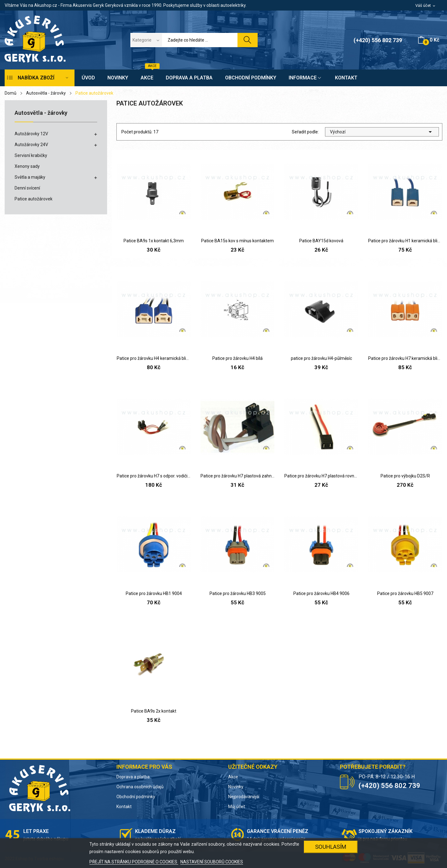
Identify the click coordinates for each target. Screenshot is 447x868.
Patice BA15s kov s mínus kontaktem (237, 241)
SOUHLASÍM (331, 847)
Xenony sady (27, 166)
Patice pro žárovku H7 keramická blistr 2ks (405, 358)
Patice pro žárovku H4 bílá (237, 358)
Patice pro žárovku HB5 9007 (405, 593)
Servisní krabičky (31, 155)
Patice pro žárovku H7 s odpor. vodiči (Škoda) (154, 476)
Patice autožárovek (34, 199)
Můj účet (237, 807)
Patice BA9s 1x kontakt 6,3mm (154, 241)
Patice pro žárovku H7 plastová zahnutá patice (237, 476)
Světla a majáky (30, 177)
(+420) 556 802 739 (378, 40)
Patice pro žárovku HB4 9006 (321, 593)
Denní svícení (27, 188)
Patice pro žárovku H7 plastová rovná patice (321, 476)
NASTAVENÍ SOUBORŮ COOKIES (212, 862)
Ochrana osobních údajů (140, 787)
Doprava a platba (133, 777)
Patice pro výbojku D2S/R (405, 476)
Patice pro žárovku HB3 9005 (238, 593)
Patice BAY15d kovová (321, 241)
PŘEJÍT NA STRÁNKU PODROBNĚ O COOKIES (134, 862)
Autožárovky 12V (31, 134)
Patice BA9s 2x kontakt (154, 711)
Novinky (236, 787)
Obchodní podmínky (136, 797)
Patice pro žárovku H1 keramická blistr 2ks (405, 241)
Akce (233, 777)
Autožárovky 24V (31, 145)
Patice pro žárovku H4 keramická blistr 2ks (154, 358)
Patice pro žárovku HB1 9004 (154, 593)
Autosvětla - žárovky (41, 113)
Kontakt (124, 807)
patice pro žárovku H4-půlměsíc (321, 358)
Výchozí (382, 132)
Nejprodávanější (244, 797)
